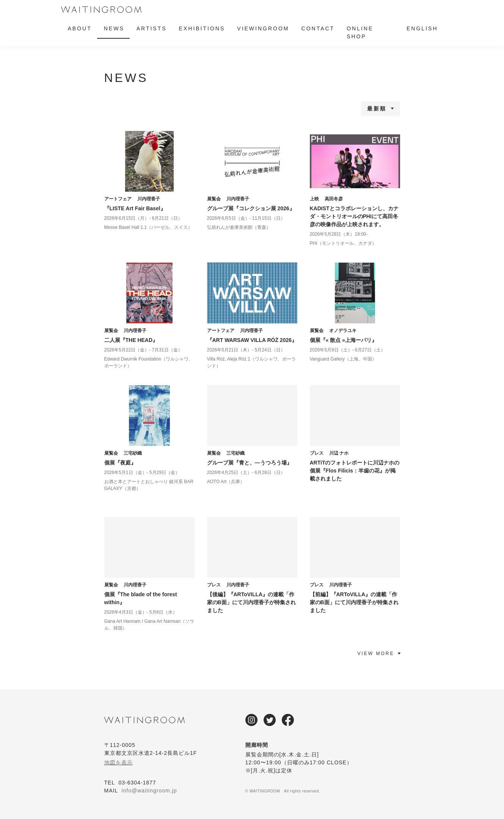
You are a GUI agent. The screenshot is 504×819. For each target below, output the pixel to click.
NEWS (114, 28)
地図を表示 (119, 762)
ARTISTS (152, 28)
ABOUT (80, 28)
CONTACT (318, 28)
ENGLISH (422, 28)
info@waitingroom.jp (149, 791)
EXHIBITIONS (202, 28)
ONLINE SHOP (360, 32)
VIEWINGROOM (263, 28)
